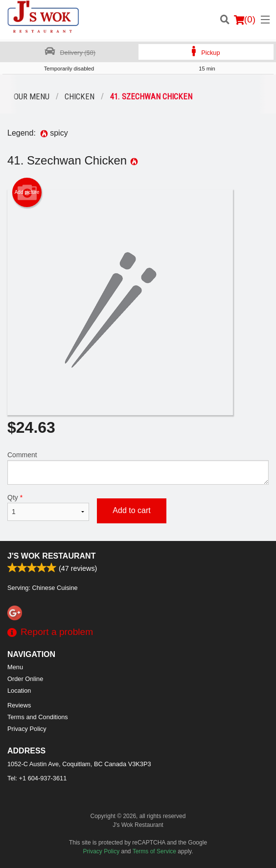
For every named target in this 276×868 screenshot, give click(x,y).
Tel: (37, 778)
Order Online (25, 679)
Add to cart (131, 510)
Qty (48, 507)
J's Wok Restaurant (51, 556)
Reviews (19, 705)
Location (19, 691)
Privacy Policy (27, 729)
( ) (245, 20)
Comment (138, 468)
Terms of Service (154, 851)
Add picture (27, 192)
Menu (15, 667)
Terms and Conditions (38, 717)
